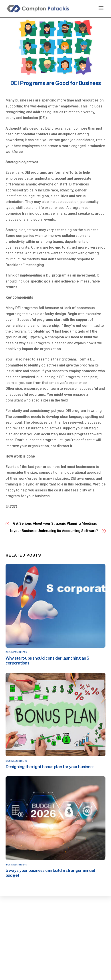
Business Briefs (16, 652)
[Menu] (101, 8)
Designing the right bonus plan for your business (50, 767)
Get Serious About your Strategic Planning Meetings (55, 523)
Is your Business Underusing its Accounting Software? (54, 531)
